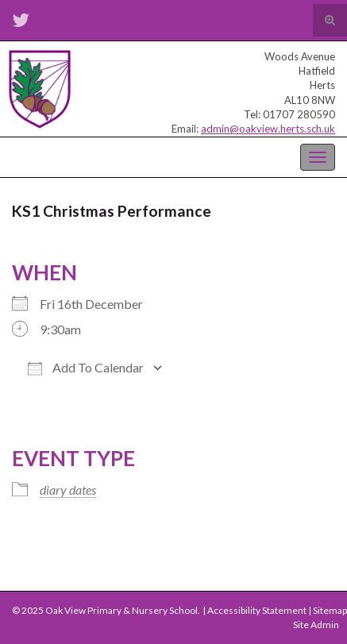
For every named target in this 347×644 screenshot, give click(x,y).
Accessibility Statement (257, 610)
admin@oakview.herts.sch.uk (268, 129)
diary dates (68, 490)
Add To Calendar (86, 368)
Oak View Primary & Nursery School (91, 156)
